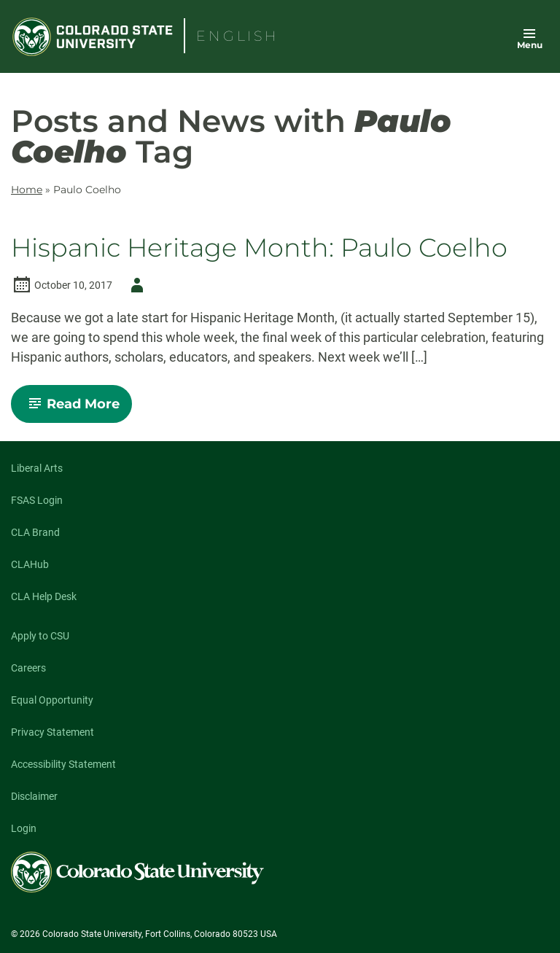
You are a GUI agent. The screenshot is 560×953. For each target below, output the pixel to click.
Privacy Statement (52, 732)
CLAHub (30, 564)
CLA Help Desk (44, 596)
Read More (78, 409)
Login (24, 828)
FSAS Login (37, 500)
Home (27, 190)
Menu (530, 45)
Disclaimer (34, 796)
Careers (28, 668)
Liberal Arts (37, 468)
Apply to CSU (40, 636)
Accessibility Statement (63, 764)
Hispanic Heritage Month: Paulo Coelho (259, 248)
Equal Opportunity (52, 700)
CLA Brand (35, 532)
